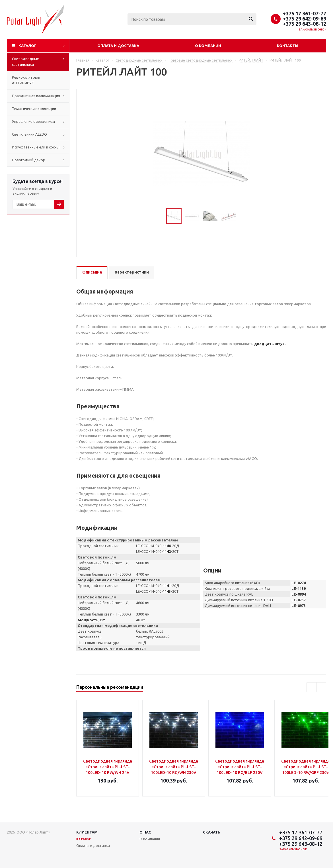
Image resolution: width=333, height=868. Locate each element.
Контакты (288, 46)
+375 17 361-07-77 (305, 13)
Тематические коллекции (34, 109)
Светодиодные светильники (25, 62)
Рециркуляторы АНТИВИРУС (26, 80)
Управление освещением (33, 121)
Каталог (27, 46)
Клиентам (87, 832)
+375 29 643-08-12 (305, 24)
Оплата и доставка (118, 46)
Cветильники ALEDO (29, 134)
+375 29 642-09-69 (305, 19)
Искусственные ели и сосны (36, 147)
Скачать (212, 832)
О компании (208, 46)
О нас (145, 832)
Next (243, 216)
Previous (160, 216)
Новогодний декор (29, 160)
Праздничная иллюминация (36, 96)
